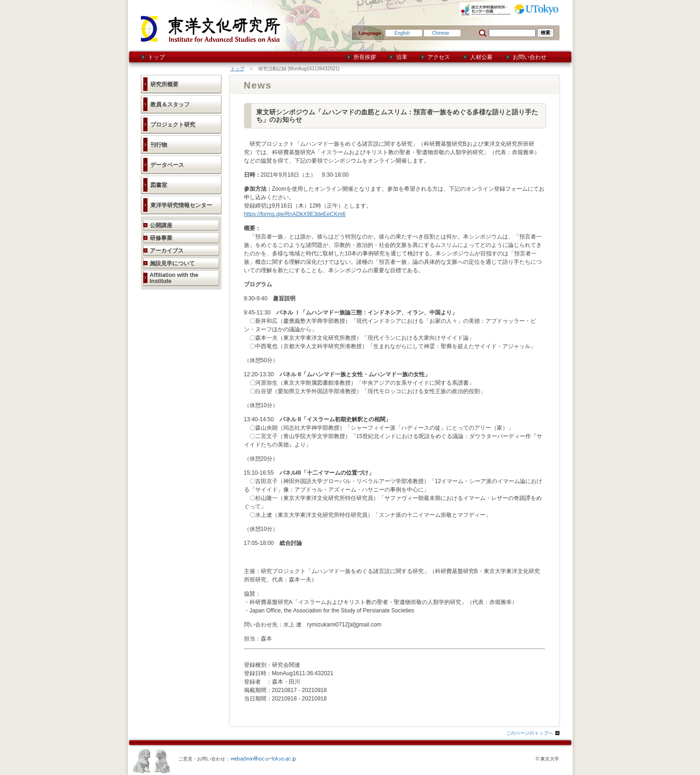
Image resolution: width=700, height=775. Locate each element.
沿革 (402, 57)
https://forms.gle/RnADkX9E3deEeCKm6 (295, 214)
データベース (167, 165)
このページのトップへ (530, 733)
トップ (156, 57)
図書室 (159, 185)
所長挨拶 (365, 57)
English (402, 33)
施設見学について (172, 263)
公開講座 (161, 225)
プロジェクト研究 (173, 125)
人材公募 (481, 57)
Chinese (441, 33)
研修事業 (161, 238)
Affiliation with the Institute (174, 278)
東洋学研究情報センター (181, 205)
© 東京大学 (547, 759)
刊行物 (159, 145)
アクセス (439, 57)
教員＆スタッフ (170, 104)
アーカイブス (167, 251)
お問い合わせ (530, 57)
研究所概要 (164, 84)
